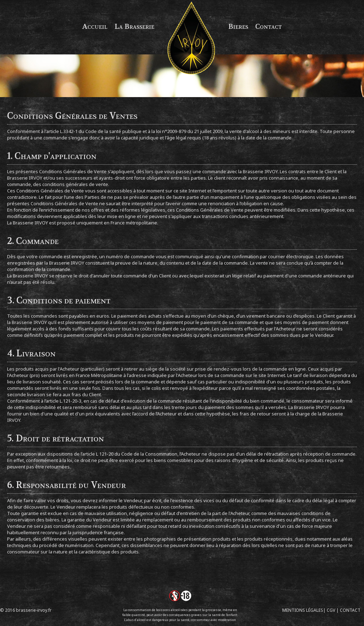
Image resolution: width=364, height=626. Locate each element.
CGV (331, 610)
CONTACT (350, 610)
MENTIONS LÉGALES (303, 610)
